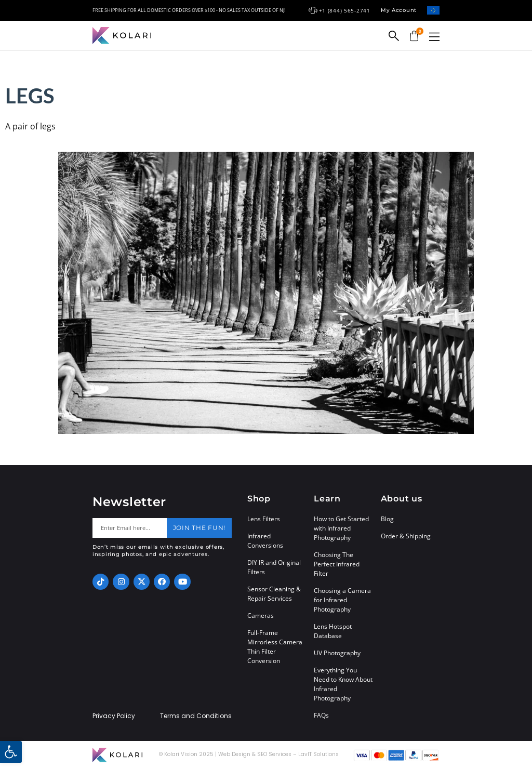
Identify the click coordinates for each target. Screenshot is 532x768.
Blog (387, 519)
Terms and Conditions (196, 716)
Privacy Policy (114, 716)
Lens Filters (264, 519)
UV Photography (337, 653)
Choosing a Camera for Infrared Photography (342, 600)
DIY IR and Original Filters (274, 567)
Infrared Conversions (265, 541)
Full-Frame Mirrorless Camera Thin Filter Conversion (275, 647)
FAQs (321, 715)
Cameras (261, 615)
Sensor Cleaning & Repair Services (274, 594)
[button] (434, 37)
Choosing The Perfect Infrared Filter (337, 564)
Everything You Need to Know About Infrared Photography (343, 684)
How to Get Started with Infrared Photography (341, 528)
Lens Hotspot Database (333, 631)
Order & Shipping (406, 536)
